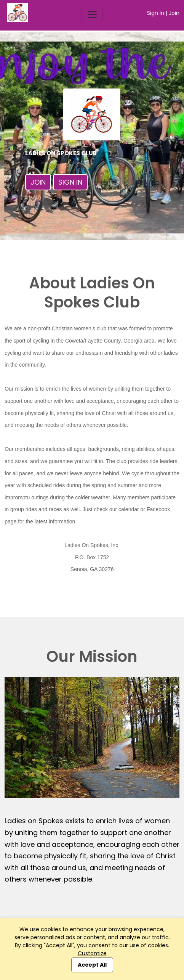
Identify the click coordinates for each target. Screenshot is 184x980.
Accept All (92, 965)
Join (174, 13)
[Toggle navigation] (92, 14)
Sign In (156, 13)
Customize (92, 953)
